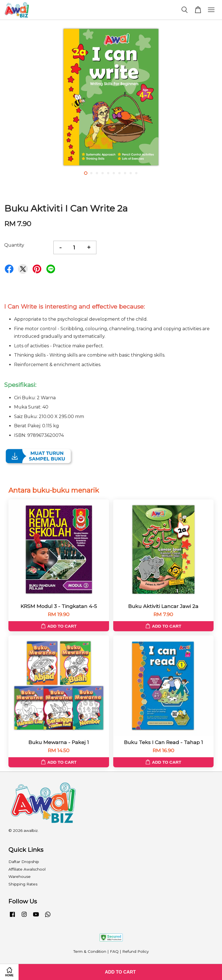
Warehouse (20, 876)
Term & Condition (90, 951)
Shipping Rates (23, 884)
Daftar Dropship (24, 862)
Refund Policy (135, 951)
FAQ (114, 951)
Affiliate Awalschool (27, 869)
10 (136, 173)
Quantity (14, 245)
